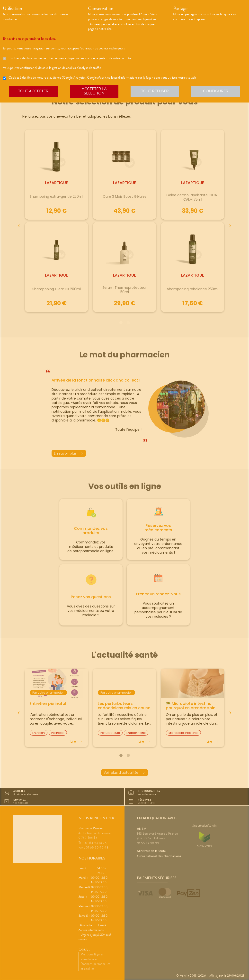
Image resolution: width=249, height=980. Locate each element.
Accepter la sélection (94, 91)
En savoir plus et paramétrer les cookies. (29, 39)
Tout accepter (33, 91)
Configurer (216, 91)
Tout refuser (155, 91)
